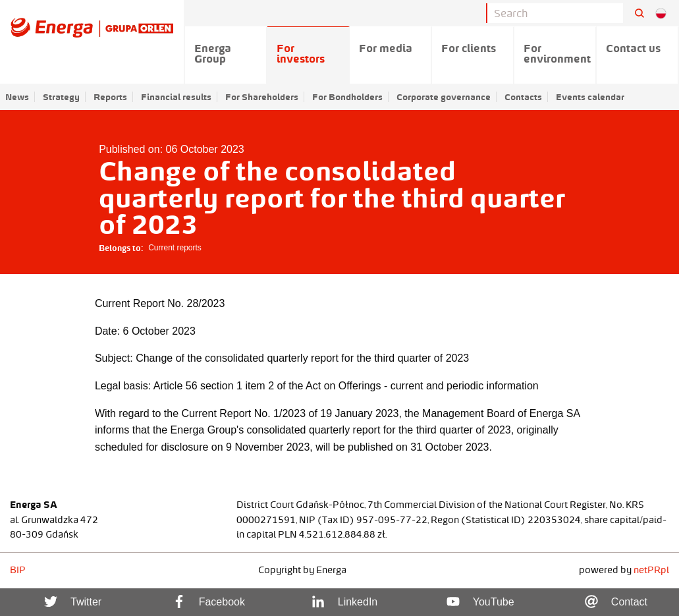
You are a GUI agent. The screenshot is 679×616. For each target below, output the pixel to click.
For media (386, 48)
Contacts (523, 97)
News (17, 97)
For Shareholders (262, 97)
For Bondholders (347, 97)
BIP (18, 570)
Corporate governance (444, 97)
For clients (469, 48)
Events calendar (590, 97)
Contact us (633, 48)
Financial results (176, 97)
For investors (301, 53)
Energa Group (213, 53)
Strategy (61, 97)
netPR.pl (651, 570)
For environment (557, 53)
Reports (110, 97)
